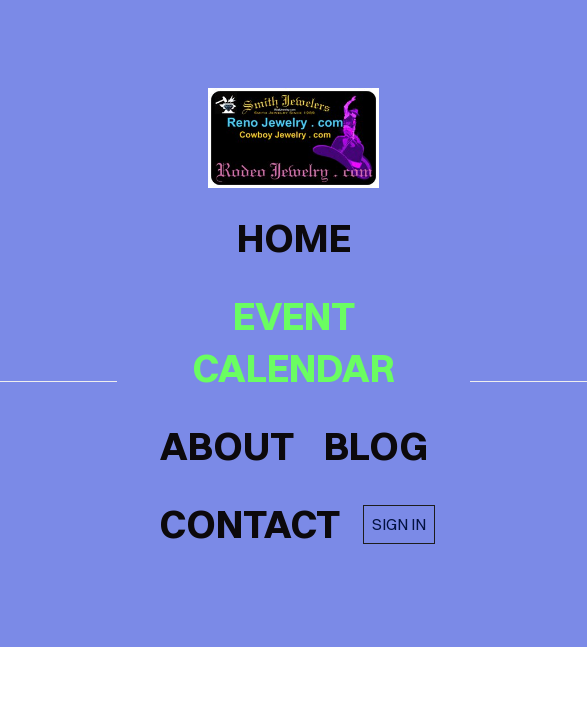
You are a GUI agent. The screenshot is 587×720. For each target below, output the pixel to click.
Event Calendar (293, 342)
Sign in (399, 524)
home (294, 238)
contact (249, 524)
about (227, 446)
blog (376, 446)
